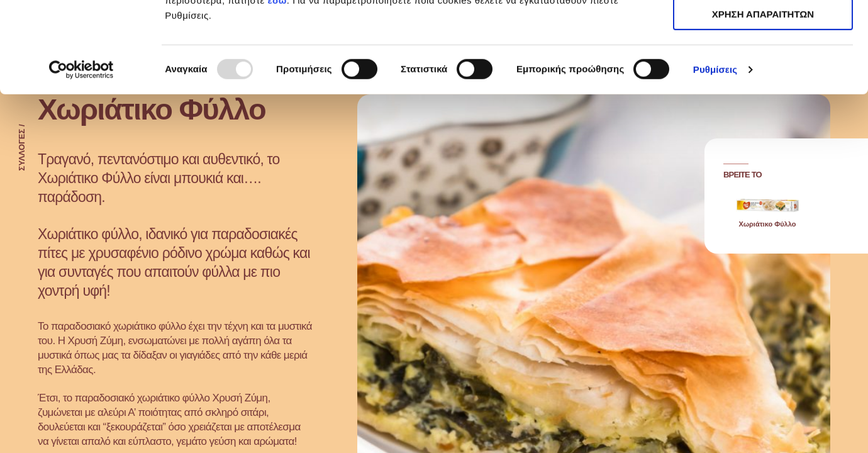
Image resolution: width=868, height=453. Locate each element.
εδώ (277, 91)
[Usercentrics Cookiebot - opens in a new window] (81, 160)
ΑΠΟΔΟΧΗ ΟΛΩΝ (763, 31)
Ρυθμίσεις (715, 160)
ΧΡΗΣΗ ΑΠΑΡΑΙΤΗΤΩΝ (763, 68)
